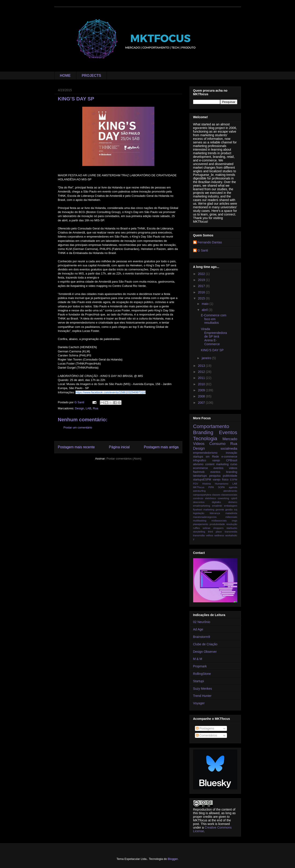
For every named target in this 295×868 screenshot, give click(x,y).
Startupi (199, 681)
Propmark (200, 666)
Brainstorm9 (202, 637)
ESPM (234, 480)
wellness (219, 535)
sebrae (206, 528)
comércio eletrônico (205, 498)
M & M (198, 659)
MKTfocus (199, 487)
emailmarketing (202, 506)
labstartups (200, 476)
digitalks (216, 502)
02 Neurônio (202, 622)
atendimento (230, 491)
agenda (233, 487)
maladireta (231, 513)
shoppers (218, 528)
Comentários (207, 735)
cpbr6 (234, 498)
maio (206, 304)
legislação (199, 513)
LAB (88, 408)
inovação (231, 453)
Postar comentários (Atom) (124, 459)
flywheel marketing (204, 510)
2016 (202, 292)
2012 (202, 372)
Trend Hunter (202, 696)
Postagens (205, 728)
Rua (96, 408)
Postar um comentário (78, 427)
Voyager (199, 703)
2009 (202, 390)
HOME (65, 76)
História (207, 484)
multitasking (200, 521)
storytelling (199, 532)
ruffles (197, 528)
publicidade (230, 476)
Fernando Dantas (210, 242)
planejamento (201, 524)
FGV (196, 484)
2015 (202, 298)
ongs (234, 521)
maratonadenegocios (205, 517)
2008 (202, 396)
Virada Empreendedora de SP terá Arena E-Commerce (214, 337)
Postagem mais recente (76, 447)
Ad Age (198, 629)
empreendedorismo (205, 453)
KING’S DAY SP (212, 350)
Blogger (173, 859)
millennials (231, 517)
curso (234, 464)
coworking (223, 498)
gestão (229, 510)
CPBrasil (232, 460)
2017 (202, 286)
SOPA (221, 487)
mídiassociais (219, 521)
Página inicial (119, 447)
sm (208, 457)
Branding (203, 432)
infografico (200, 460)
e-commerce (229, 457)
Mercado (230, 439)
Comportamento (211, 426)
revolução (232, 524)
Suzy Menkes (203, 689)
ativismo (198, 464)
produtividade (217, 524)
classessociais (229, 495)
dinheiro (233, 502)
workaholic (231, 535)
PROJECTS (91, 76)
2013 (202, 366)
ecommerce (201, 468)
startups (198, 457)
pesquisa (215, 476)
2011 (202, 378)
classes (216, 495)
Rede (215, 457)
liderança (215, 513)
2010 (202, 384)
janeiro (207, 358)
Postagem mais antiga (161, 447)
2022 (202, 274)
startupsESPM (202, 480)
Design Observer (205, 652)
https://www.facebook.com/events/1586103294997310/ (111, 392)
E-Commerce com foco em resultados (214, 319)
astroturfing (199, 491)
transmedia (231, 532)
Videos (199, 444)
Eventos (228, 432)
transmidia (199, 535)
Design (79, 408)
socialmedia (229, 449)
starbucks (232, 528)
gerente (220, 510)
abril (205, 310)
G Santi (203, 250)
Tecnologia (205, 439)
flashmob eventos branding (215, 472)
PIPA (211, 487)
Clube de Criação (205, 644)
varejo (216, 460)
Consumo (217, 444)
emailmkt (217, 506)
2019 (202, 280)
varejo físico (221, 480)
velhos (210, 535)
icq (236, 510)
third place (215, 532)
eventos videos (225, 468)
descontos (199, 502)
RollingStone (202, 674)
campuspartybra (202, 495)
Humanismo (222, 484)
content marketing (217, 464)
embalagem (231, 506)
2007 (202, 403)
